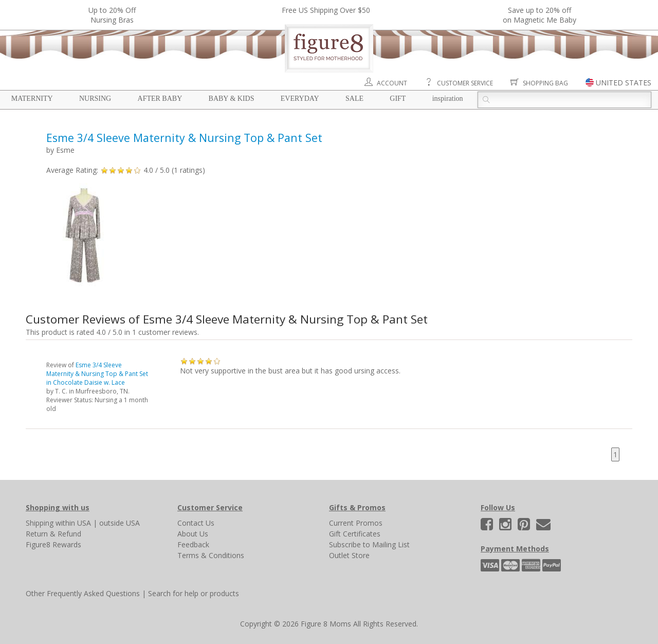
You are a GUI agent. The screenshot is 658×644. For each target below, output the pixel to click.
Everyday (300, 99)
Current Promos (356, 523)
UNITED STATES (624, 83)
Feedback (193, 544)
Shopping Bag (545, 83)
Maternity (32, 99)
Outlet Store (349, 555)
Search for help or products (194, 593)
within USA (73, 523)
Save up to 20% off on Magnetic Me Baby (540, 15)
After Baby (160, 99)
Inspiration (448, 99)
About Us (193, 534)
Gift (398, 99)
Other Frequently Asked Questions (83, 593)
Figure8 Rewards (53, 544)
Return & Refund (53, 534)
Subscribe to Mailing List (369, 544)
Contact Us (196, 523)
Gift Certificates (355, 534)
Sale (354, 99)
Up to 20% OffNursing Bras (112, 15)
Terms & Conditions (211, 555)
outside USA (120, 523)
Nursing (95, 99)
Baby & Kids (232, 99)
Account (392, 83)
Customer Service (465, 83)
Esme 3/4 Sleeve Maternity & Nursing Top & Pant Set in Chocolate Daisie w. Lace (97, 374)
